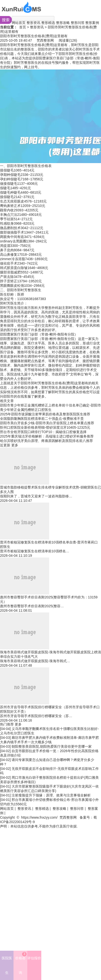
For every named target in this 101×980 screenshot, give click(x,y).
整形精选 (48, 23)
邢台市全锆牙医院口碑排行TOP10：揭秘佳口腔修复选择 (43, 432)
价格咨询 (21, 963)
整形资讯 (33, 23)
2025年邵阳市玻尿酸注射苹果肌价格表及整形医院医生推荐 (45, 414)
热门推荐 (7, 724)
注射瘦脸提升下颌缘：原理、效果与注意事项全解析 (51, 795)
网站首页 (19, 23)
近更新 (5, 445)
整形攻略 (63, 23)
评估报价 (34, 958)
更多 (15, 445)
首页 (23, 27)
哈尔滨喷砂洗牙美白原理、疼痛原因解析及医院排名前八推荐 (46, 441)
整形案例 (92, 23)
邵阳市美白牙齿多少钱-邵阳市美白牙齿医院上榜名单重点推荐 (47, 423)
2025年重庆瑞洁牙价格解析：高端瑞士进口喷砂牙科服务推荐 (47, 436)
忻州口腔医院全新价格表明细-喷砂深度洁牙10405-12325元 (45, 427)
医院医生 (7, 965)
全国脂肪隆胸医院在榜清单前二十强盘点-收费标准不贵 (42, 419)
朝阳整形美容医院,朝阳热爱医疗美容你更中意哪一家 (52, 746)
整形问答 (78, 23)
